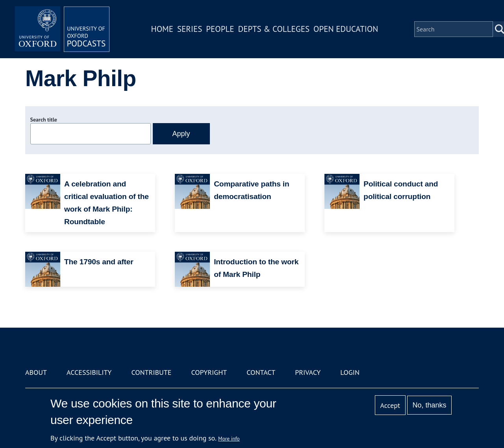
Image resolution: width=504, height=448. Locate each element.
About (36, 372)
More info (229, 439)
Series (190, 29)
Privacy (308, 372)
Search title (44, 120)
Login (350, 372)
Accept (390, 405)
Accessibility (89, 372)
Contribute (151, 372)
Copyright (209, 372)
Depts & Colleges (274, 29)
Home (162, 29)
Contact (261, 372)
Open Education (346, 29)
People (220, 29)
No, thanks (429, 405)
